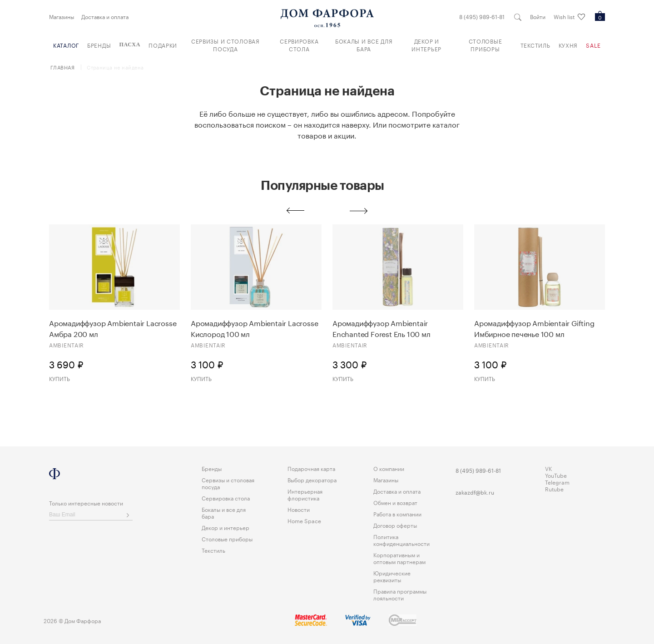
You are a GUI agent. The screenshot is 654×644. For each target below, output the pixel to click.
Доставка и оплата (105, 16)
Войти (538, 16)
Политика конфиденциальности (401, 540)
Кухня (568, 45)
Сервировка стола (299, 45)
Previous (295, 211)
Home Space (304, 520)
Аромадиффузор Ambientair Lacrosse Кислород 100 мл (254, 328)
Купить (59, 378)
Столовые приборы (486, 45)
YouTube (556, 475)
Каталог (66, 45)
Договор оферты (395, 525)
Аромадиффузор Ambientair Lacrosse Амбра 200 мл (113, 328)
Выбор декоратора (312, 479)
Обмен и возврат (395, 502)
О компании (389, 468)
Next (359, 211)
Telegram (557, 482)
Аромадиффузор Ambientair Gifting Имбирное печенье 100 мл (534, 328)
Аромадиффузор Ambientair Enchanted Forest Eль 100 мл (381, 328)
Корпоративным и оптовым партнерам (399, 558)
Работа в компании (397, 513)
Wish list (569, 17)
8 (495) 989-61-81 (482, 16)
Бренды (99, 45)
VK (549, 468)
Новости (299, 509)
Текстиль (535, 45)
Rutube (554, 488)
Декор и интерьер (426, 45)
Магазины (62, 16)
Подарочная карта (311, 468)
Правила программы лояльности (400, 594)
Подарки (163, 45)
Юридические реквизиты (392, 576)
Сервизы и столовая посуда (225, 45)
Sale (593, 45)
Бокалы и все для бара (364, 45)
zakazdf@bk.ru (475, 492)
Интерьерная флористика (305, 494)
